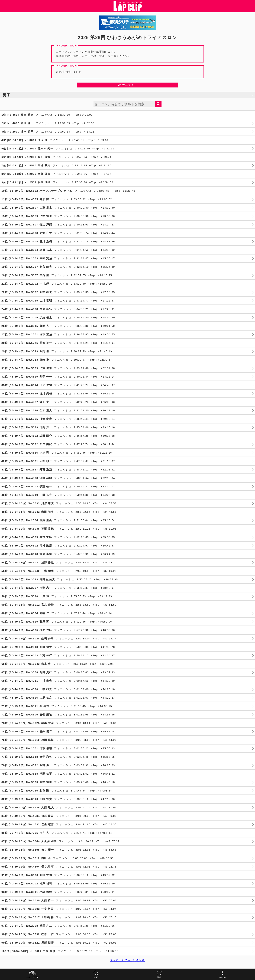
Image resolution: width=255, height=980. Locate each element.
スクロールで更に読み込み (128, 960)
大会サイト (127, 85)
